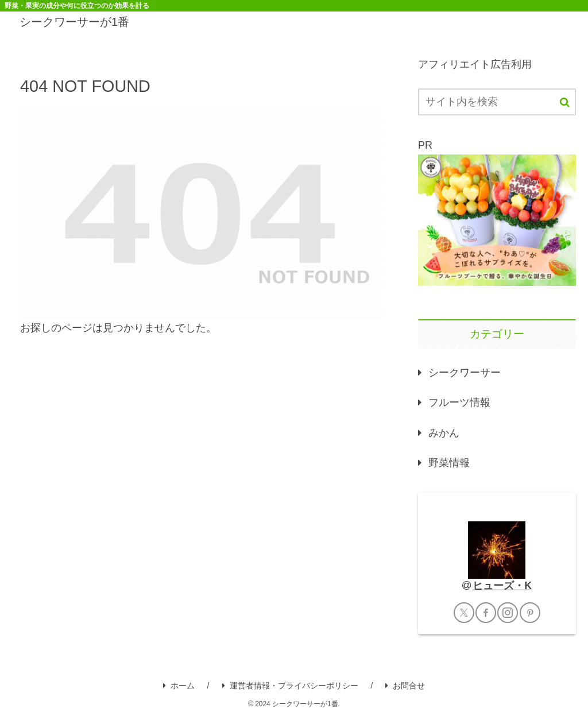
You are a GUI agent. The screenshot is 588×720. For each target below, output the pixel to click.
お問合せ (405, 686)
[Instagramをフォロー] (508, 613)
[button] (565, 102)
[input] (497, 102)
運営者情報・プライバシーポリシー (290, 686)
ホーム (179, 686)
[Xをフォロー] (464, 613)
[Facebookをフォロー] (486, 613)
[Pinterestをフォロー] (530, 613)
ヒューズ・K (502, 586)
